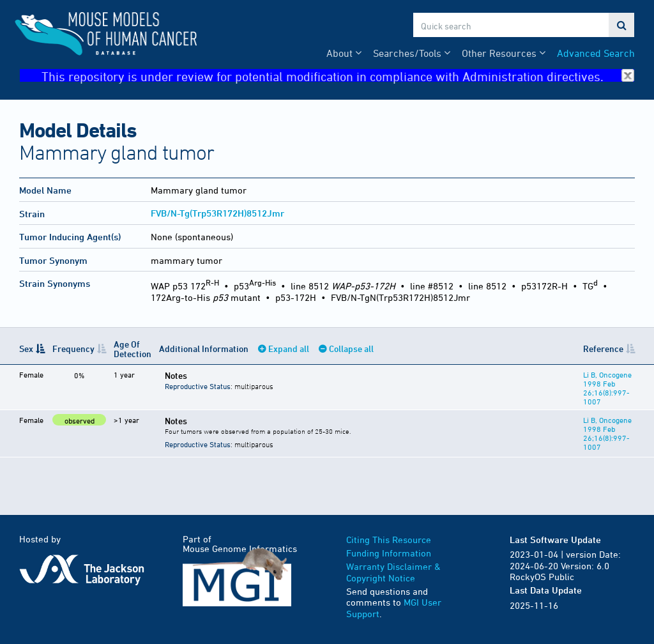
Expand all (289, 349)
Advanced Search (596, 53)
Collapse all (351, 349)
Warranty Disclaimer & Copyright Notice (393, 572)
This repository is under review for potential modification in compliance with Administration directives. (338, 76)
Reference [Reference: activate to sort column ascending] (603, 349)
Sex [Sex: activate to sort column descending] (26, 349)
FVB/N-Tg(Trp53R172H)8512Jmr (217, 213)
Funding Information (389, 553)
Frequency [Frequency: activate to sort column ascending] (73, 349)
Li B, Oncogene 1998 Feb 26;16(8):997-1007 (607, 388)
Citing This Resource (389, 540)
